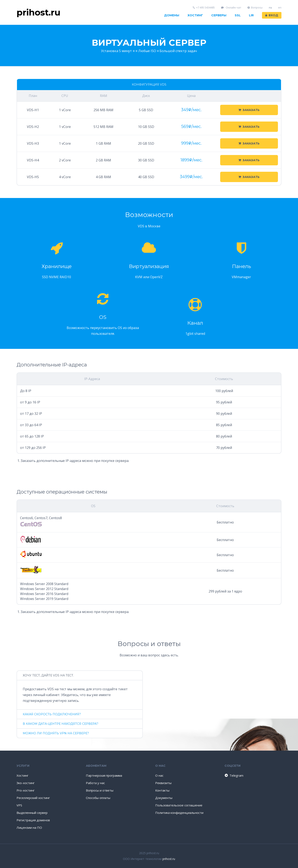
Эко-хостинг (26, 783)
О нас (159, 775)
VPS (19, 805)
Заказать (249, 110)
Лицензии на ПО (29, 827)
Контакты (162, 790)
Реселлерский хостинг (33, 798)
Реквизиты (163, 783)
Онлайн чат (231, 8)
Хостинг (195, 15)
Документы (164, 798)
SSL (238, 15)
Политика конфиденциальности (179, 813)
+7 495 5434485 (204, 8)
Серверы (219, 15)
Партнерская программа (104, 775)
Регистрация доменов (33, 820)
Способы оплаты (98, 798)
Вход (272, 15)
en (280, 8)
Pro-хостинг (26, 790)
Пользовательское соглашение (179, 805)
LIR (251, 15)
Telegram (234, 775)
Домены (172, 15)
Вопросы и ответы (100, 790)
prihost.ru (169, 859)
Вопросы (255, 8)
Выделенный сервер (32, 813)
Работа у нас (95, 783)
